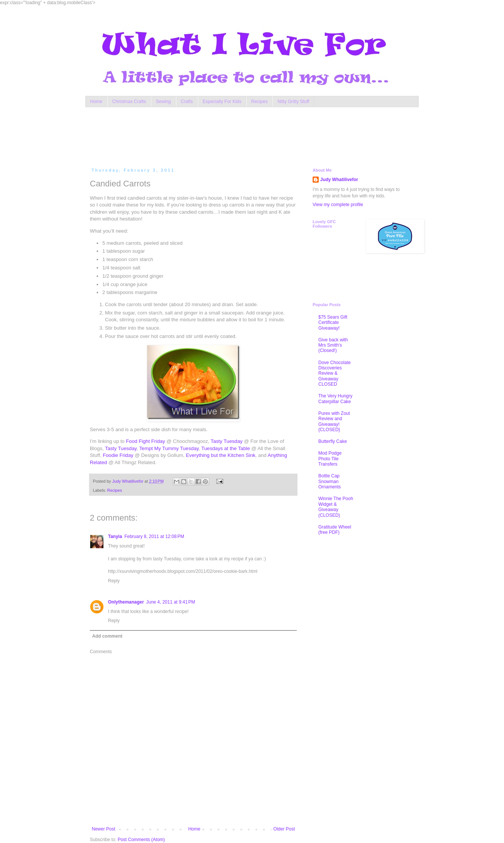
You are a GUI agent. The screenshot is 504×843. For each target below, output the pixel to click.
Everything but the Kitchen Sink (221, 455)
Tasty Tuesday (227, 441)
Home (96, 102)
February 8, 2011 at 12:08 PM (154, 536)
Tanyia (115, 536)
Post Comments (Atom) (141, 840)
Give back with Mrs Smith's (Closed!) (333, 345)
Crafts (187, 102)
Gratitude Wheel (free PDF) (335, 530)
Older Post (284, 829)
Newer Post (103, 829)
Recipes (259, 102)
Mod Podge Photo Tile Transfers (330, 459)
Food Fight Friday (145, 441)
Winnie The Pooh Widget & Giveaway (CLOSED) (336, 507)
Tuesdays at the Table (225, 448)
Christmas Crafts (129, 102)
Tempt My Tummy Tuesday (169, 448)
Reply (114, 581)
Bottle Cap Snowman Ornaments (329, 481)
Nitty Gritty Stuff (293, 102)
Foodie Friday (118, 455)
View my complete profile (338, 205)
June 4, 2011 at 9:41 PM (171, 602)
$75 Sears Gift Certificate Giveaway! (333, 323)
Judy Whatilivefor (339, 180)
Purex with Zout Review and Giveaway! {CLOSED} (334, 421)
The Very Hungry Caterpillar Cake (335, 399)
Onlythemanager (126, 602)
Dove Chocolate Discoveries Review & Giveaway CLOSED (334, 374)
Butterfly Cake (333, 441)
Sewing (163, 102)
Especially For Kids (222, 102)
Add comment (107, 636)
